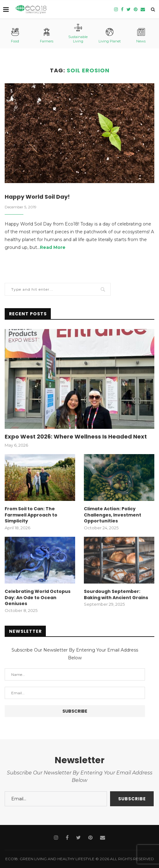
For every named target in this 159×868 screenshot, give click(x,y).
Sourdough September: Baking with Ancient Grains (116, 595)
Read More (53, 247)
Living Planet (110, 36)
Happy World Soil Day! (37, 197)
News (141, 36)
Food (15, 36)
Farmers (47, 36)
